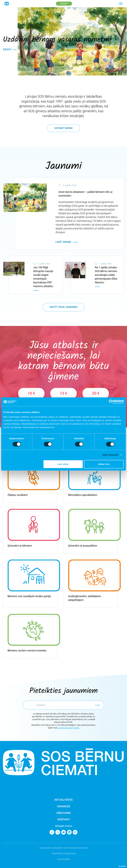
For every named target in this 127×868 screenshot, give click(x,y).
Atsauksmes (64, 859)
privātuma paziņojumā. (69, 728)
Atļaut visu (104, 464)
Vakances (63, 806)
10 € (31, 393)
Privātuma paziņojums (64, 854)
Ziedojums (64, 813)
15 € (64, 393)
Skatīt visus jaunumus (64, 307)
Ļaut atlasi (63, 464)
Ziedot (64, 4)
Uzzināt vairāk (63, 128)
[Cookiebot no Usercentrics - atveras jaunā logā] (111, 402)
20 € (96, 393)
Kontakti (64, 819)
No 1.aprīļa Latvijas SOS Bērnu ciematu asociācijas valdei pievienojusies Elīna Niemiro (106, 275)
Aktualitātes (63, 800)
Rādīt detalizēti (110, 455)
